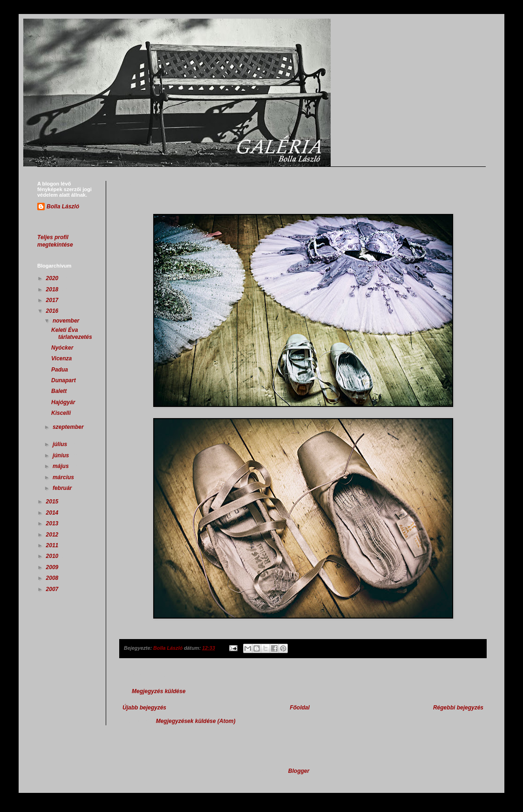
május (61, 466)
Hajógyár (63, 402)
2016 (53, 311)
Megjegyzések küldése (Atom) (196, 721)
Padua (60, 370)
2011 (53, 545)
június (62, 455)
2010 (53, 556)
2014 (53, 513)
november (67, 321)
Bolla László (63, 206)
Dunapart (64, 380)
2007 (53, 589)
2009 (53, 567)
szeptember (68, 427)
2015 (53, 502)
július (61, 444)
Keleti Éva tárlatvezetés (72, 333)
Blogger (299, 771)
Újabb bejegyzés (144, 708)
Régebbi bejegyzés (458, 708)
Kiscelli (61, 413)
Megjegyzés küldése (159, 691)
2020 (53, 278)
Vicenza (61, 358)
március (64, 477)
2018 (53, 289)
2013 (53, 523)
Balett (59, 391)
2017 (53, 300)
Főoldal (300, 708)
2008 (53, 578)
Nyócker (62, 348)
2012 (53, 535)
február (63, 488)
